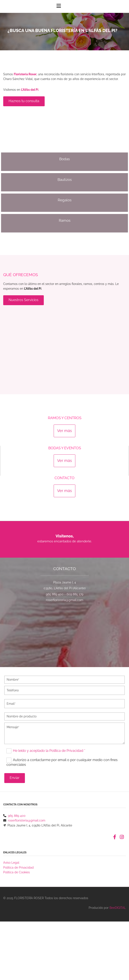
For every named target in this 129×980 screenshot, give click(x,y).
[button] (24, 101)
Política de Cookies (17, 872)
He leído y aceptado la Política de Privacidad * (49, 750)
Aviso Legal (11, 863)
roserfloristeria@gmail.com (65, 600)
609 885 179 (75, 594)
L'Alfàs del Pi (30, 90)
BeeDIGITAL (118, 908)
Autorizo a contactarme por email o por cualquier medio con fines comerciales (62, 762)
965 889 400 (55, 594)
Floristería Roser (25, 74)
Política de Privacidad (18, 868)
